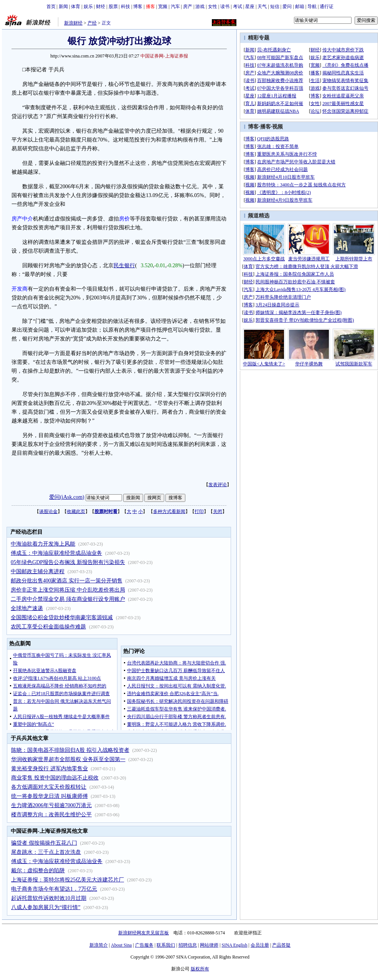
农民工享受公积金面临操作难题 (48, 627)
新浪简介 (99, 945)
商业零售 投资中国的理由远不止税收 (55, 778)
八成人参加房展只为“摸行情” (46, 907)
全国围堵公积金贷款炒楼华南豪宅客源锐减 (62, 617)
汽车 (175, 7)
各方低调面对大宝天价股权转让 (49, 787)
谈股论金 (48, 511)
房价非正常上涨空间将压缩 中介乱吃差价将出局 (68, 590)
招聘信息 (188, 945)
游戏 (200, 7)
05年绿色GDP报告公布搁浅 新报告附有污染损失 (68, 562)
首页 (51, 7)
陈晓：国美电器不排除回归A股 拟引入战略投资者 (70, 750)
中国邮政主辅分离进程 (38, 571)
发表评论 (218, 485)
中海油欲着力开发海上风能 (43, 544)
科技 (125, 7)
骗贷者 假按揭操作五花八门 (44, 843)
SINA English (234, 945)
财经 (101, 7)
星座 (250, 7)
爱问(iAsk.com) (67, 497)
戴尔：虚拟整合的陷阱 (38, 871)
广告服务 (144, 945)
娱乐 (88, 7)
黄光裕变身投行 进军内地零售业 (50, 769)
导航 (312, 7)
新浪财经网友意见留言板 (144, 933)
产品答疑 (281, 945)
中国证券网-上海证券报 (164, 56)
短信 (275, 7)
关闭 (218, 511)
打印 (199, 511)
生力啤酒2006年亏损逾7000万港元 (51, 805)
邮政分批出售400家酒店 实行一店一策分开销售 (67, 581)
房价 (124, 219)
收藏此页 (76, 511)
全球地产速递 (27, 608)
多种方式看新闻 (169, 511)
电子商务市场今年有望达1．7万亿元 (54, 889)
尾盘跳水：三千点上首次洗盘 (46, 852)
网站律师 (209, 945)
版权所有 (200, 969)
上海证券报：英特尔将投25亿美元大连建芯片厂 (68, 880)
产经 (92, 23)
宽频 (163, 7)
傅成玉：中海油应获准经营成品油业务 (56, 553)
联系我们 (166, 945)
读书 (225, 7)
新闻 (63, 7)
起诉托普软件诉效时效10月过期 (49, 898)
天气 (262, 7)
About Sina (121, 945)
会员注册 (260, 945)
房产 (188, 7)
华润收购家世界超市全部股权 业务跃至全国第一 (68, 759)
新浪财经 (73, 23)
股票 (113, 7)
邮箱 (300, 7)
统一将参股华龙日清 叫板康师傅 (50, 796)
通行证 (327, 7)
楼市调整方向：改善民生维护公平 (51, 815)
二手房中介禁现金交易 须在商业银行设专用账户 (68, 599)
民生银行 (124, 266)
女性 (213, 7)
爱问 (287, 7)
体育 (76, 7)
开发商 (20, 289)
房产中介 (22, 219)
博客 (138, 7)
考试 (238, 7)
